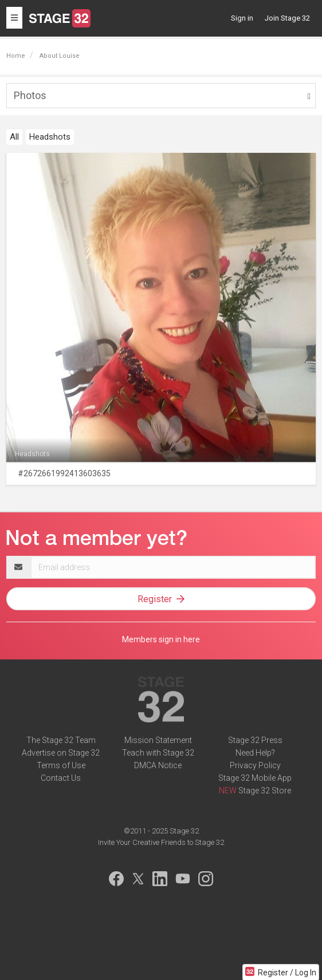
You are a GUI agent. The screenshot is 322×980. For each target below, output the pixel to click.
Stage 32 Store (265, 791)
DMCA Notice (158, 765)
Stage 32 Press (255, 740)
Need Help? (255, 753)
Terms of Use (61, 765)
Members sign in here (161, 639)
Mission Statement (158, 740)
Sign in (242, 18)
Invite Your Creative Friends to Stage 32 (161, 842)
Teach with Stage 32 (158, 753)
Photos (30, 95)
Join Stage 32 (287, 18)
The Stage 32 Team (61, 740)
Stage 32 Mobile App (255, 778)
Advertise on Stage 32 (61, 753)
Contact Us (61, 778)
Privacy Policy (255, 765)
